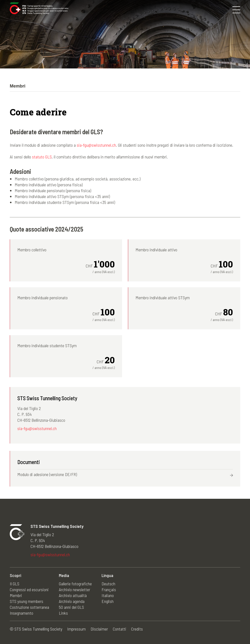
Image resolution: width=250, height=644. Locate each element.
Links (63, 613)
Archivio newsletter (74, 589)
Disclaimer (99, 629)
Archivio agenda (72, 601)
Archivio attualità (73, 595)
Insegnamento (21, 613)
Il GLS (15, 584)
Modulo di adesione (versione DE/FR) (47, 474)
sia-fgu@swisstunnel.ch (96, 145)
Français (109, 589)
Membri (16, 595)
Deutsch (108, 584)
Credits (137, 629)
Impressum (76, 629)
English (108, 601)
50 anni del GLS (71, 607)
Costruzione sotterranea (29, 607)
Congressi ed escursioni (29, 589)
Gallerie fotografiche (75, 584)
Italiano (108, 595)
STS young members (26, 601)
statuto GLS (42, 157)
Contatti (120, 629)
